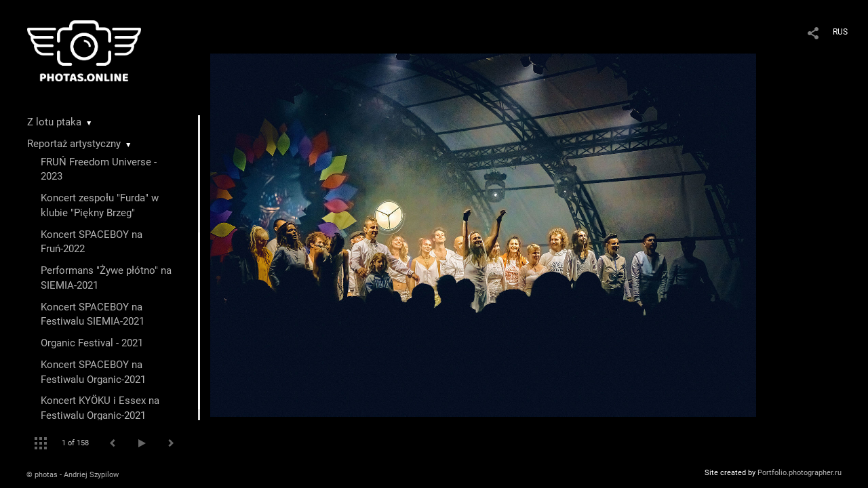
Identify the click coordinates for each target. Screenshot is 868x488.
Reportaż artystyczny (74, 144)
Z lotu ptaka (54, 122)
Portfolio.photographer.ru (800, 473)
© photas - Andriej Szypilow (73, 475)
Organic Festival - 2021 (92, 343)
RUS (840, 32)
